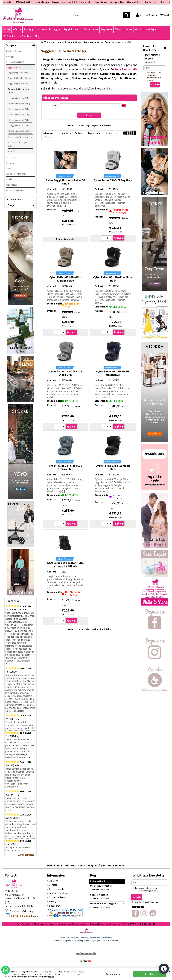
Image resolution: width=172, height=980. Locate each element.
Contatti (53, 885)
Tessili (119, 29)
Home (7, 29)
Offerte (17, 29)
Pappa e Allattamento (16, 174)
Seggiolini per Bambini (18, 84)
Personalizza (113, 974)
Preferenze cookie (86, 953)
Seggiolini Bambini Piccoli (19, 78)
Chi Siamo (54, 881)
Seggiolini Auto (72, 29)
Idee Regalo (152, 29)
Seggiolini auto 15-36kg (20, 125)
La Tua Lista (25, 36)
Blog (37, 36)
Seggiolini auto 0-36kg (19, 109)
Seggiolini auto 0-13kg (19, 98)
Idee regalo (12, 185)
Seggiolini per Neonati (18, 73)
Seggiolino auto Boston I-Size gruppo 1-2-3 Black (66, 565)
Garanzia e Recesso (59, 897)
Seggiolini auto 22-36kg (20, 131)
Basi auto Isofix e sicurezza (20, 137)
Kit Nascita (9, 36)
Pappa (129, 29)
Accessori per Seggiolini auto (19, 144)
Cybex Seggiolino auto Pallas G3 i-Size (66, 182)
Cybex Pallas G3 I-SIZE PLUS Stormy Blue (66, 467)
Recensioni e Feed (58, 889)
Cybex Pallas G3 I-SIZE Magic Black (113, 467)
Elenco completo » (27, 855)
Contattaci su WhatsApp (21, 911)
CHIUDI (169, 971)
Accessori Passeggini (49, 29)
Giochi (139, 29)
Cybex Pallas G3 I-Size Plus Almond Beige (65, 279)
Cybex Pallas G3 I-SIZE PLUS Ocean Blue (113, 373)
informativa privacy (147, 891)
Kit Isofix (11, 151)
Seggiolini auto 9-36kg (19, 120)
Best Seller (54, 906)
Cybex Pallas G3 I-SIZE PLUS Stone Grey (66, 373)
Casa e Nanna (91, 29)
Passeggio (30, 29)
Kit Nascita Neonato (15, 190)
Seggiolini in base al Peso (19, 91)
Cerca (56, 105)
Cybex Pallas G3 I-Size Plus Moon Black (113, 279)
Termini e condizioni (59, 893)
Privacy (51, 976)
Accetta (149, 974)
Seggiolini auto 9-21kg (19, 114)
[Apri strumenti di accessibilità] (164, 969)
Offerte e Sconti (13, 51)
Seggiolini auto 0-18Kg (19, 104)
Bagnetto (106, 29)
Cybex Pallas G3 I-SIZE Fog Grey (113, 180)
